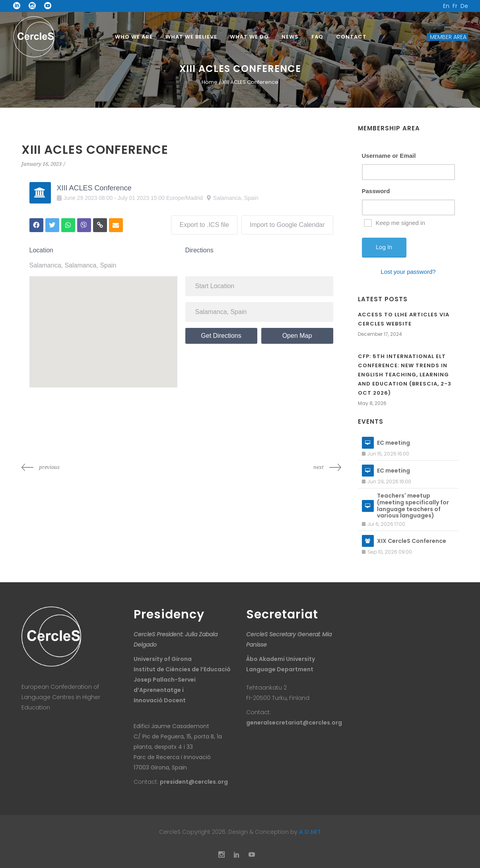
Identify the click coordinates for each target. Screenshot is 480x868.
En (446, 6)
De (464, 6)
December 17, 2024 (380, 334)
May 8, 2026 (372, 403)
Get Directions (221, 336)
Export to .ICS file (204, 225)
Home (210, 82)
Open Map (297, 336)
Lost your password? (408, 272)
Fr (455, 6)
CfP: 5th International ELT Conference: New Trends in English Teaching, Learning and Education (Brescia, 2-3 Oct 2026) (405, 375)
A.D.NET (310, 832)
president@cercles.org (194, 782)
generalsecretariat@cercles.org (294, 723)
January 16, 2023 (42, 164)
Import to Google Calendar (287, 225)
